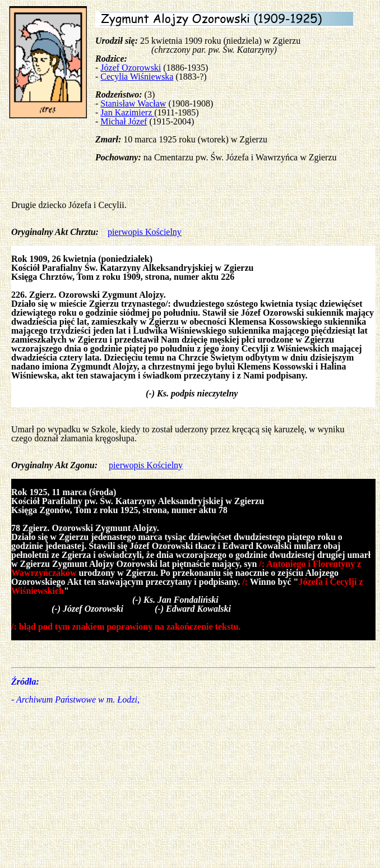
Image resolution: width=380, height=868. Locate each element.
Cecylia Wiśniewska (137, 77)
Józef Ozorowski (131, 68)
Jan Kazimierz (127, 112)
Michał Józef (124, 121)
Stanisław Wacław (133, 103)
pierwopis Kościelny (145, 232)
